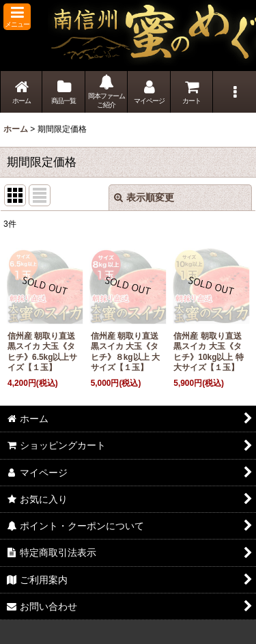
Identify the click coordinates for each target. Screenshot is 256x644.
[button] (17, 17)
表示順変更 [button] (144, 197)
